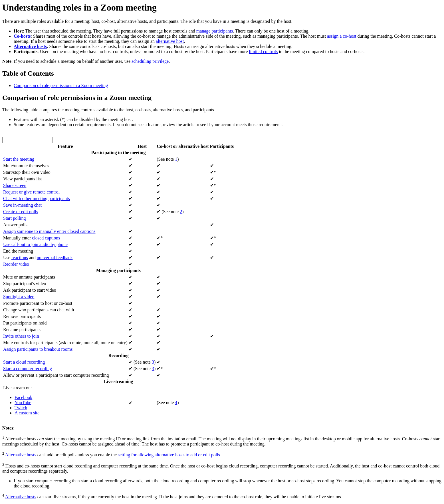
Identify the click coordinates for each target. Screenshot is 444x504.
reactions (20, 258)
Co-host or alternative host (183, 146)
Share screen (15, 185)
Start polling (15, 218)
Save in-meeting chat (22, 205)
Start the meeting (19, 159)
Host (142, 146)
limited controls (263, 52)
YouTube (23, 403)
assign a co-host (342, 36)
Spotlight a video (19, 297)
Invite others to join (22, 336)
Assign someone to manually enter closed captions (49, 231)
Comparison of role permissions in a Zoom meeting (61, 85)
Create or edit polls (21, 212)
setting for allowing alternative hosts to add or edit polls (169, 455)
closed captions (46, 238)
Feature (65, 146)
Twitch (21, 408)
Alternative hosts (21, 455)
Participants (222, 146)
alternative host (170, 41)
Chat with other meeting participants (37, 198)
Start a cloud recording (24, 362)
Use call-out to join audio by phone (35, 244)
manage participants (215, 31)
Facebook (23, 397)
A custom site (27, 413)
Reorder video (16, 264)
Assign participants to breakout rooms (38, 349)
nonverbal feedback (55, 258)
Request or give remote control (31, 192)
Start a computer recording (28, 369)
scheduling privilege (150, 61)
